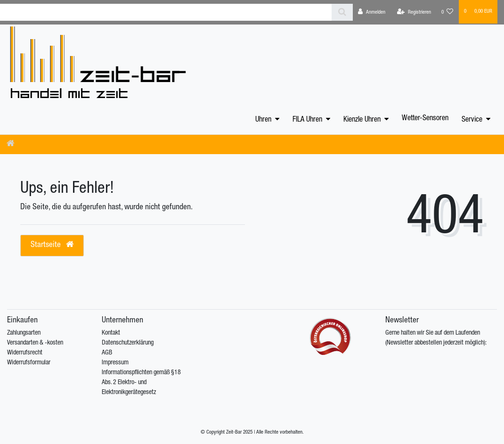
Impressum (115, 363)
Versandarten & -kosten (35, 343)
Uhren (263, 120)
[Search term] (166, 12)
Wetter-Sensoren (425, 119)
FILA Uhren (307, 120)
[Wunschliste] (447, 12)
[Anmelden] (372, 12)
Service (472, 120)
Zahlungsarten (24, 333)
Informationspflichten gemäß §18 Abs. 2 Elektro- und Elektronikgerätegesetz (141, 383)
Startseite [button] (52, 245)
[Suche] (342, 12)
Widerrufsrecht (25, 353)
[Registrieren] (414, 12)
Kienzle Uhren (362, 120)
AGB (107, 353)
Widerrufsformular (29, 363)
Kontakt (111, 333)
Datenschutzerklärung (128, 343)
